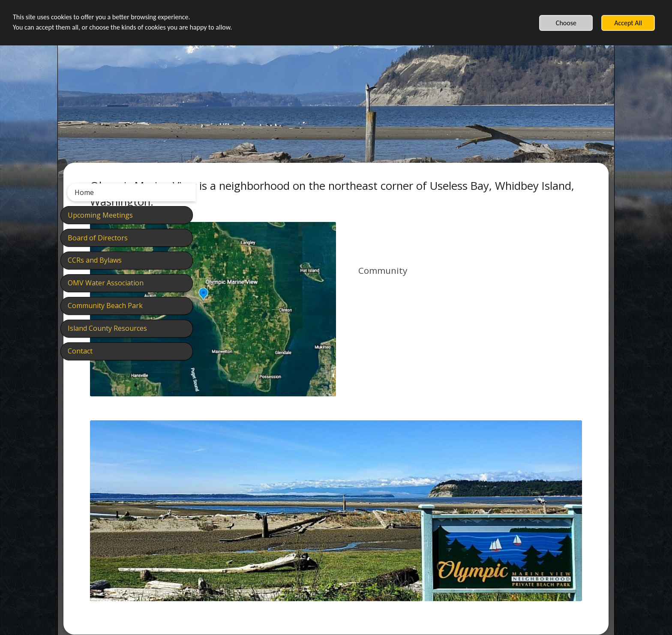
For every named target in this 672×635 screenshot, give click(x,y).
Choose (566, 23)
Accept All (628, 23)
